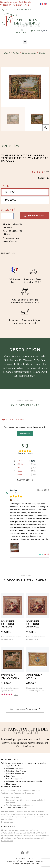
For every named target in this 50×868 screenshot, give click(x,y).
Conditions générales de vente (21, 862)
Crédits (41, 862)
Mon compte (22, 33)
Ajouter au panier (36, 215)
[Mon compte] (22, 30)
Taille (6, 186)
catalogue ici (27, 805)
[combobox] (21, 10)
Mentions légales (25, 859)
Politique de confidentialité (25, 864)
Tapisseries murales (29, 53)
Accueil (7, 53)
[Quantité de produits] (7, 216)
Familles (16, 53)
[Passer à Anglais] (45, 4)
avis (47, 172)
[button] (25, 42)
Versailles (17, 500)
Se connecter (25, 434)
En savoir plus (7, 822)
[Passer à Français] (41, 4)
